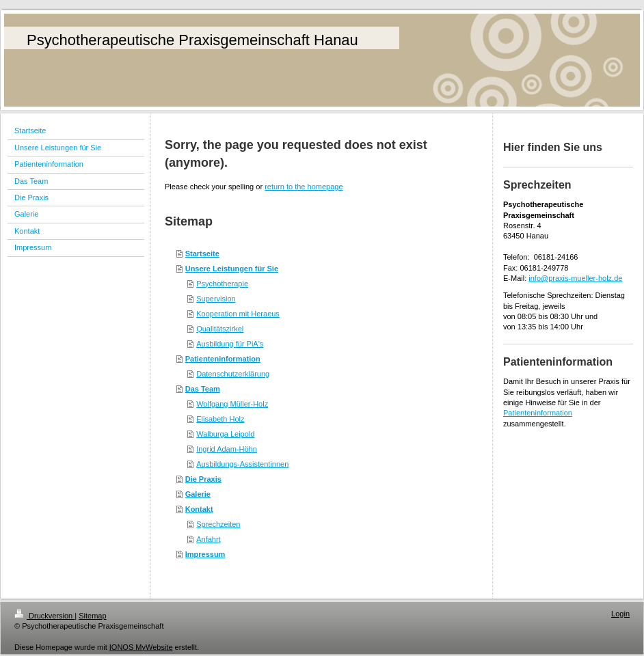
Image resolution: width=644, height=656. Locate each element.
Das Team (203, 389)
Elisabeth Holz (220, 419)
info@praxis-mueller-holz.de (575, 278)
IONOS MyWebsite (141, 647)
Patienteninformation (223, 359)
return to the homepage (304, 187)
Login (620, 614)
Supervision (216, 299)
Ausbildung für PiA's (230, 344)
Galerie (198, 494)
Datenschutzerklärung (233, 374)
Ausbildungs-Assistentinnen (242, 464)
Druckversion (44, 616)
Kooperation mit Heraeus (238, 314)
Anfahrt (208, 539)
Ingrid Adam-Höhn (227, 449)
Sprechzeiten (218, 524)
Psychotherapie (222, 284)
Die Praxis (203, 479)
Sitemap (92, 616)
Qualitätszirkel (220, 329)
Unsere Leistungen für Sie (232, 269)
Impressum (205, 554)
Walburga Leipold (225, 434)
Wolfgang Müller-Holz (232, 404)
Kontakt (199, 509)
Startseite (202, 254)
